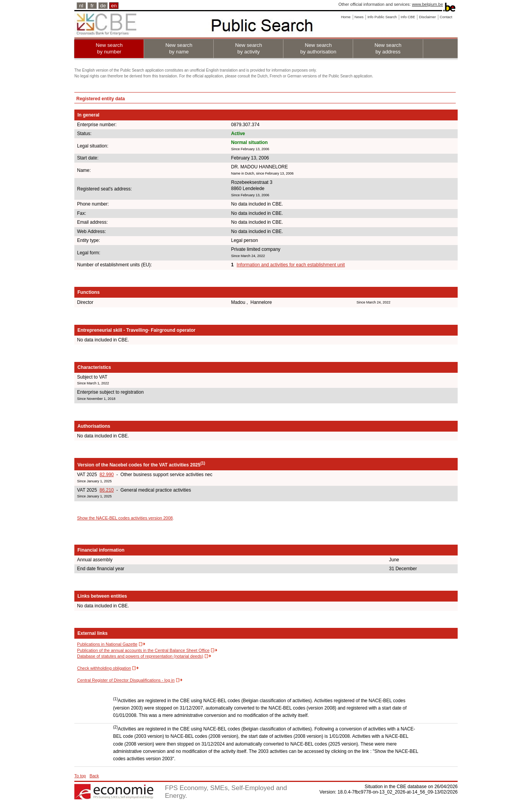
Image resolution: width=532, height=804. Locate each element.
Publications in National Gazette (107, 644)
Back (94, 776)
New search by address (388, 48)
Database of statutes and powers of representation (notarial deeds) (140, 656)
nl (81, 6)
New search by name (179, 48)
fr (92, 6)
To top (80, 776)
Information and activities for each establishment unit (291, 265)
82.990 (107, 475)
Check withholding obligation (104, 668)
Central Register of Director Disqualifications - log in (126, 680)
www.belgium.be (427, 4)
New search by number (109, 48)
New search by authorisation (318, 48)
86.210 (107, 490)
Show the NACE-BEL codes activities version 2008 (125, 518)
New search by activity (249, 48)
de (103, 6)
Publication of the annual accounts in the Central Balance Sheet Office (143, 650)
